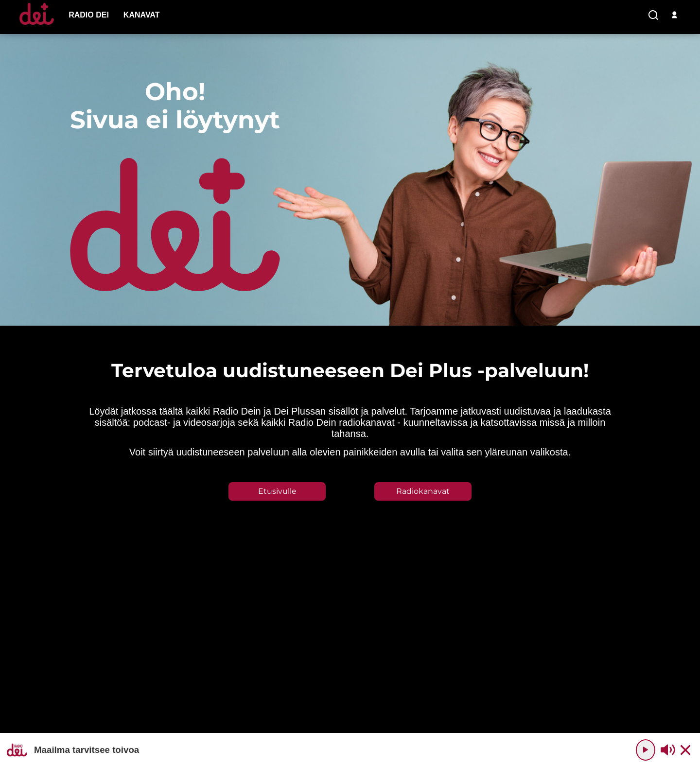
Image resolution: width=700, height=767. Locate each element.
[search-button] (653, 16)
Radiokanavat (423, 491)
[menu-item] (89, 15)
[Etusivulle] (37, 25)
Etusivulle (277, 491)
